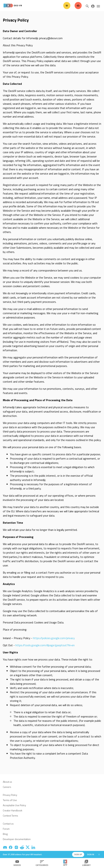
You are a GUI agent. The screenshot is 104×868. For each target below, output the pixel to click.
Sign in (91, 854)
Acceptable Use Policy (14, 805)
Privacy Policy (10, 795)
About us (7, 782)
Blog (5, 834)
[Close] (99, 854)
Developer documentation (17, 839)
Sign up (78, 854)
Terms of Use (10, 800)
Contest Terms (10, 816)
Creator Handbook (13, 810)
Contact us (8, 824)
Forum (6, 829)
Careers (7, 787)
